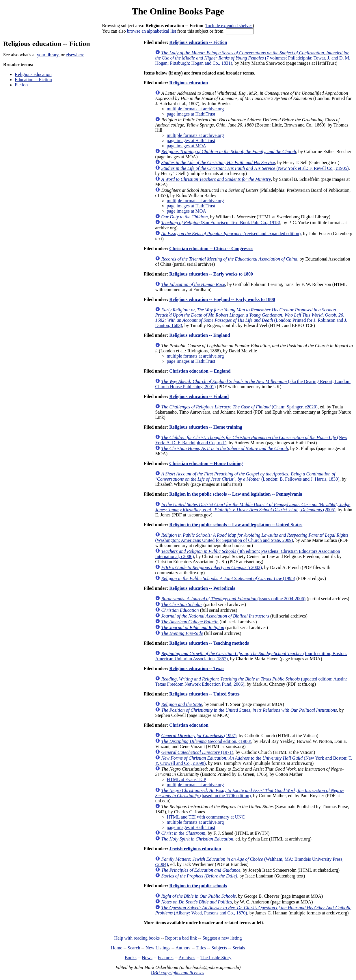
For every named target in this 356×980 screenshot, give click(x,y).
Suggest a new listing (222, 938)
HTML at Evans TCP (186, 779)
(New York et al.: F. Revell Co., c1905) (255, 168)
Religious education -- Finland (199, 396)
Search (134, 948)
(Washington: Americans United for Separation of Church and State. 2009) (252, 538)
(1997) (199, 736)
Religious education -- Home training (206, 427)
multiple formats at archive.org (195, 109)
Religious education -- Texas (197, 668)
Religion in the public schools (198, 886)
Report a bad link (181, 938)
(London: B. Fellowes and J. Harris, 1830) (247, 476)
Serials (239, 948)
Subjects (219, 948)
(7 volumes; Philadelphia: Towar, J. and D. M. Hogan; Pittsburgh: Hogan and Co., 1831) (253, 58)
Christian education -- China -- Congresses (211, 249)
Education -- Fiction (33, 80)
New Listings (158, 948)
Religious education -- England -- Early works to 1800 (222, 299)
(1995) (228, 578)
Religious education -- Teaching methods (209, 643)
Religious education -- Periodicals (202, 588)
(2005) (253, 507)
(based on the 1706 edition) (249, 793)
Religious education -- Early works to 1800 (211, 274)
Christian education (189, 725)
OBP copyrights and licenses (177, 973)
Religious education (33, 74)
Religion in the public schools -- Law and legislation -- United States (236, 525)
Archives (187, 958)
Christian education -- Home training (206, 463)
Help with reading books (137, 938)
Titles (201, 948)
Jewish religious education (195, 849)
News (147, 958)
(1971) (197, 752)
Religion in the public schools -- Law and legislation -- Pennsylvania (236, 494)
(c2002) (211, 567)
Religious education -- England (200, 335)
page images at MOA (186, 146)
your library (48, 55)
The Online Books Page (178, 11)
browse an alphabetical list (152, 31)
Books (131, 958)
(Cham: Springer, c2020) (239, 407)
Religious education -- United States (204, 694)
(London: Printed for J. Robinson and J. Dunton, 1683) (251, 318)
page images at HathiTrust (191, 114)
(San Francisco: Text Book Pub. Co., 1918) (221, 223)
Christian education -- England (200, 371)
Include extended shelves (229, 26)
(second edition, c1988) (206, 741)
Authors (183, 948)
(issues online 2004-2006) (233, 599)
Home (117, 948)
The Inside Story (216, 958)
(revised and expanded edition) (231, 234)
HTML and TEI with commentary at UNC (206, 817)
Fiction (21, 85)
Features (165, 958)
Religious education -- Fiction (198, 42)
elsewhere (75, 55)
